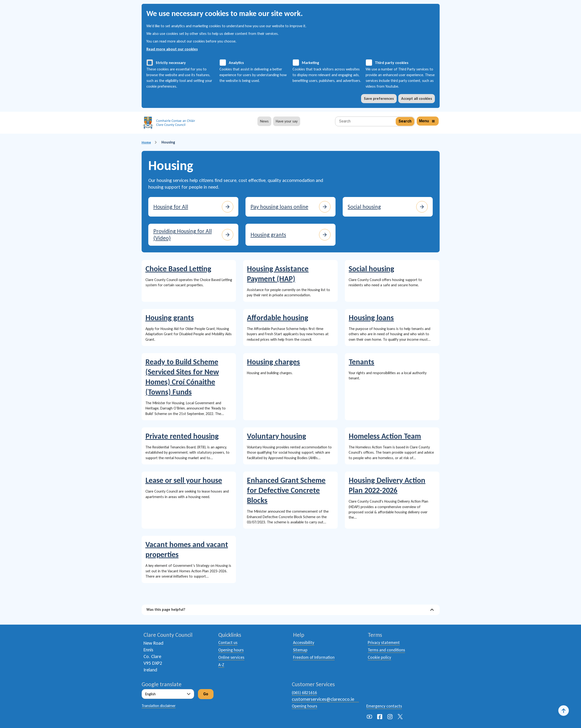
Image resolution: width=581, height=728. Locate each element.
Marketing (310, 63)
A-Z (222, 667)
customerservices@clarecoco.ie (323, 699)
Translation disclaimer (159, 706)
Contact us (229, 643)
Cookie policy (381, 659)
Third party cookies (392, 63)
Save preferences (379, 98)
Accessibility (305, 643)
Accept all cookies (417, 98)
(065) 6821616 (306, 692)
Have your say (287, 121)
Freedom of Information (317, 659)
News (264, 121)
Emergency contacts (386, 706)
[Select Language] (168, 694)
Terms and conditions (389, 651)
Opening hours (232, 651)
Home (147, 142)
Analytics (236, 63)
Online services (233, 659)
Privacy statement (386, 643)
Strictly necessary (171, 63)
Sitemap (301, 651)
